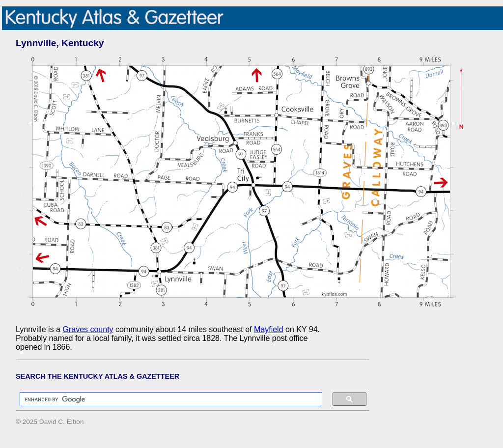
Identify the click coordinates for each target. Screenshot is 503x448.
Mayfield (269, 329)
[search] (166, 399)
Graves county (88, 329)
